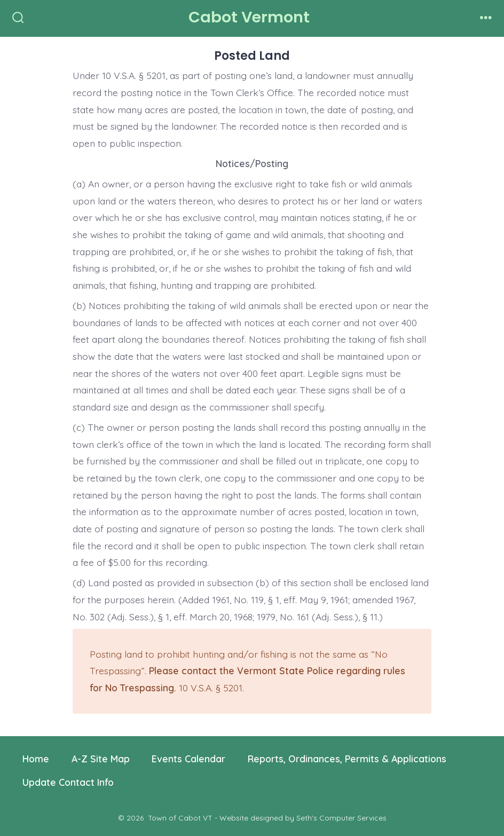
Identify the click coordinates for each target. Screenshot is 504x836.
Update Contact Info (68, 782)
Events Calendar (188, 759)
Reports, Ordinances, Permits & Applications (347, 759)
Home (36, 759)
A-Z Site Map (101, 759)
